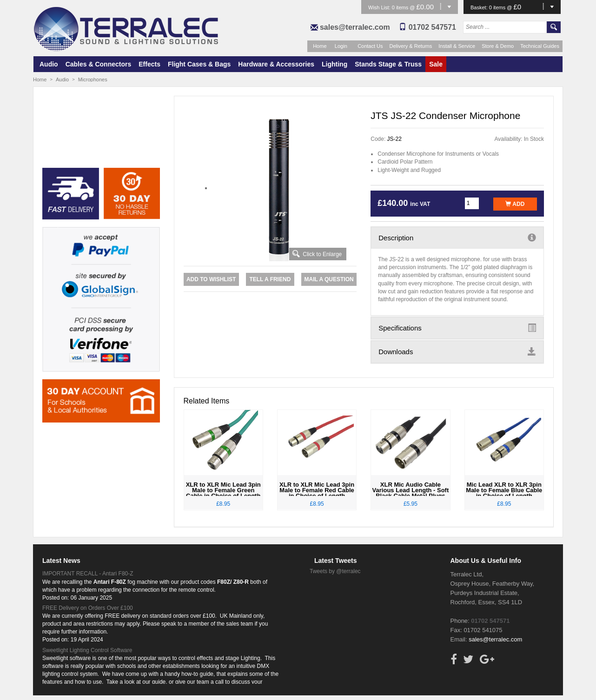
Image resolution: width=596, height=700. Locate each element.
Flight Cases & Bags (199, 64)
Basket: (480, 7)
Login (341, 46)
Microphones (93, 79)
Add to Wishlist (211, 279)
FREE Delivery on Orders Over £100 (88, 608)
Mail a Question (329, 279)
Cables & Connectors (99, 64)
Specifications (457, 328)
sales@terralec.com (355, 27)
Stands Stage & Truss (388, 64)
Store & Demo (498, 46)
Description (457, 238)
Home (320, 46)
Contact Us (370, 46)
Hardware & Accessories (276, 64)
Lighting (334, 64)
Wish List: (380, 7)
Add (515, 204)
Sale (436, 64)
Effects (149, 64)
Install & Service (457, 46)
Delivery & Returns (411, 46)
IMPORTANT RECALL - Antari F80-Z (88, 574)
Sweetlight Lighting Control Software (87, 650)
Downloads (457, 351)
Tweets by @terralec (335, 571)
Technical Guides (540, 46)
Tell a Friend (270, 279)
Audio (49, 64)
